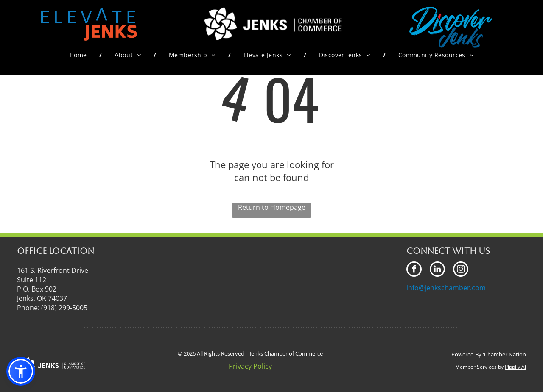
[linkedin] (437, 270)
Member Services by (479, 367)
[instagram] (461, 270)
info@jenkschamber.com (446, 288)
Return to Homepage (272, 207)
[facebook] (414, 270)
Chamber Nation (505, 354)
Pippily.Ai (515, 367)
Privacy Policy (250, 366)
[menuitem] (80, 55)
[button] (21, 371)
